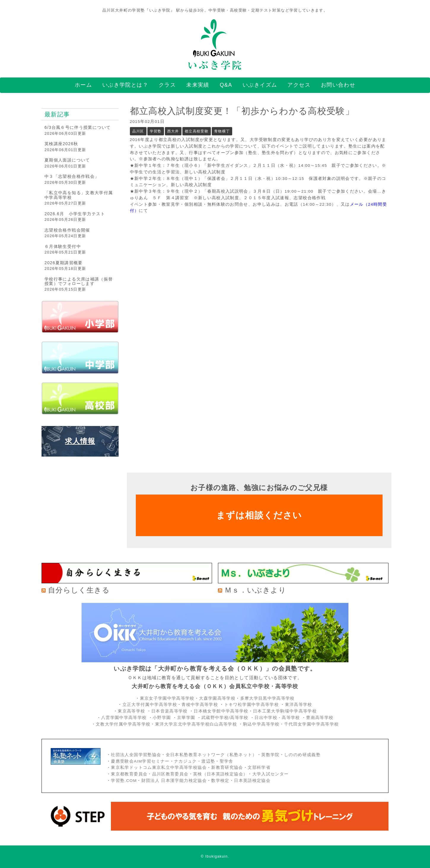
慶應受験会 (122, 761)
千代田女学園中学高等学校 (311, 724)
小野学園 (162, 718)
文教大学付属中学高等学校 (123, 724)
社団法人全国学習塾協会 (136, 755)
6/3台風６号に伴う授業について (78, 127)
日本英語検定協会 (252, 781)
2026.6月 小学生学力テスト (75, 214)
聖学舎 (227, 761)
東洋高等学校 (299, 705)
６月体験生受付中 (63, 246)
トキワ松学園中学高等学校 (252, 705)
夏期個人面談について (67, 160)
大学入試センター (271, 774)
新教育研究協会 (227, 768)
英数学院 (270, 755)
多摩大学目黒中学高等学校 (267, 698)
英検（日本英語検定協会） (220, 774)
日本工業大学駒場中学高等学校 (285, 711)
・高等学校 (289, 718)
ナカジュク (185, 761)
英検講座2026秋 (61, 144)
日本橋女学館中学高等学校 (221, 711)
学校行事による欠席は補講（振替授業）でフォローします (79, 281)
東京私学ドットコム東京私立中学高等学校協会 (159, 768)
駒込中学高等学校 (261, 724)
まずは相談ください (259, 515)
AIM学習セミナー (152, 761)
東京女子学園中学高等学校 (167, 698)
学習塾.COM (124, 781)
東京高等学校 (131, 711)
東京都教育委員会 (129, 774)
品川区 (138, 131)
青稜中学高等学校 (200, 705)
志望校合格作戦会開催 (67, 230)
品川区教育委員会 (170, 774)
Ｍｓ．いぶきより (255, 590)
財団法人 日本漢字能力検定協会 (174, 781)
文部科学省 (259, 768)
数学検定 (220, 781)
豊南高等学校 (320, 718)
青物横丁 (222, 131)
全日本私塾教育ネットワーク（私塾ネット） (211, 755)
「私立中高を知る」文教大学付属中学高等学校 (79, 195)
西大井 (173, 131)
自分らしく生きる (79, 590)
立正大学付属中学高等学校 (150, 705)
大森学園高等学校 (217, 698)
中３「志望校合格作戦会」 (72, 176)
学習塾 (156, 131)
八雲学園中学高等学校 (124, 718)
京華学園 (187, 718)
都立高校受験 (197, 131)
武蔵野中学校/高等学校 (225, 718)
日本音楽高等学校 (169, 711)
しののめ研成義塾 (302, 755)
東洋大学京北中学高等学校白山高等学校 (197, 724)
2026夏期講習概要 (64, 263)
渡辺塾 (208, 761)
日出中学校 (266, 718)
